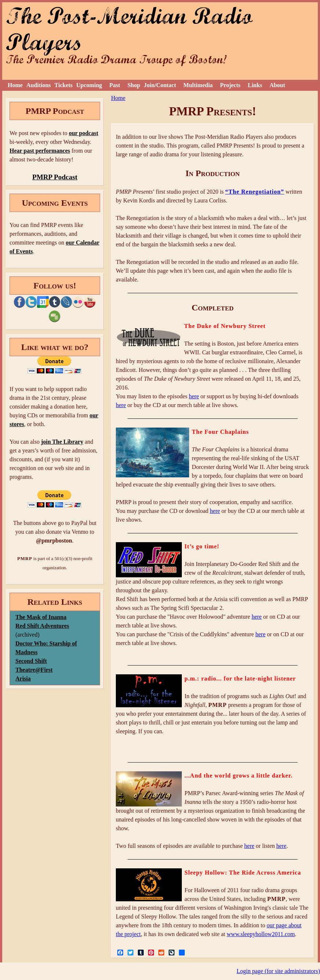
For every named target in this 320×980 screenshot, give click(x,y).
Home (15, 85)
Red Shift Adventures (42, 626)
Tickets (64, 85)
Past (115, 85)
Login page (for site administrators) (279, 971)
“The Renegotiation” (255, 192)
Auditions (39, 85)
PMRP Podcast (55, 177)
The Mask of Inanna (41, 617)
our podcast (84, 133)
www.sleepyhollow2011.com (261, 934)
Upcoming (89, 85)
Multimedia (198, 85)
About (277, 85)
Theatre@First (34, 670)
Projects (230, 85)
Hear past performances (40, 151)
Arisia (23, 679)
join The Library (62, 442)
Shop (134, 85)
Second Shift (31, 661)
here (194, 396)
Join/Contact (160, 85)
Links (255, 85)
